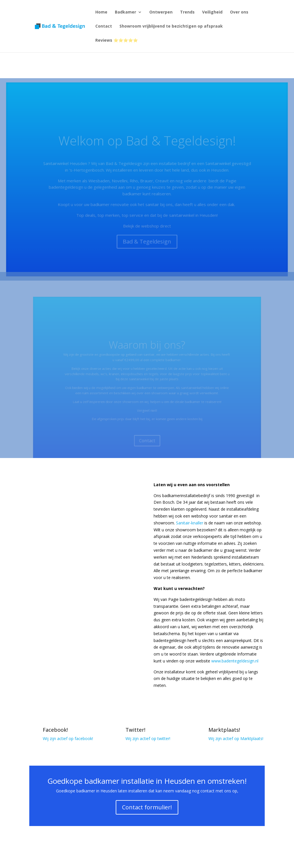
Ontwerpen (161, 12)
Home (101, 12)
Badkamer (125, 12)
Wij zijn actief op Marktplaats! (236, 738)
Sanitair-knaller (190, 523)
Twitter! (135, 730)
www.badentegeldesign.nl (235, 661)
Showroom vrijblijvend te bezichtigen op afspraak (171, 26)
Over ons (239, 12)
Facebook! (55, 730)
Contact (104, 26)
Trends (187, 12)
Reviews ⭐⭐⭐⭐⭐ (117, 41)
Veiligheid (212, 12)
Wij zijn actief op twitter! (148, 738)
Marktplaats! (224, 730)
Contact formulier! (147, 807)
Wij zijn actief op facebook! (68, 738)
